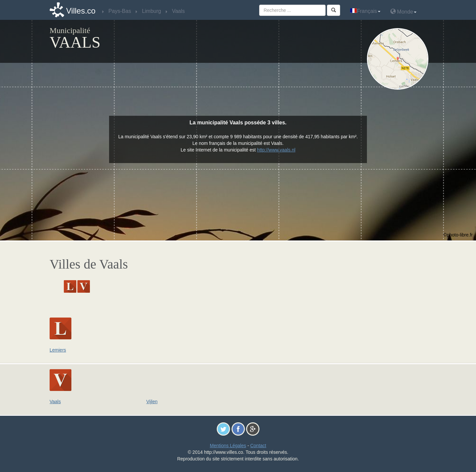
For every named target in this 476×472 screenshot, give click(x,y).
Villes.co (81, 11)
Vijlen (152, 402)
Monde (403, 11)
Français (365, 11)
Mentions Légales (228, 446)
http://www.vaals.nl (276, 150)
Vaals (55, 402)
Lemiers (58, 350)
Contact (258, 446)
